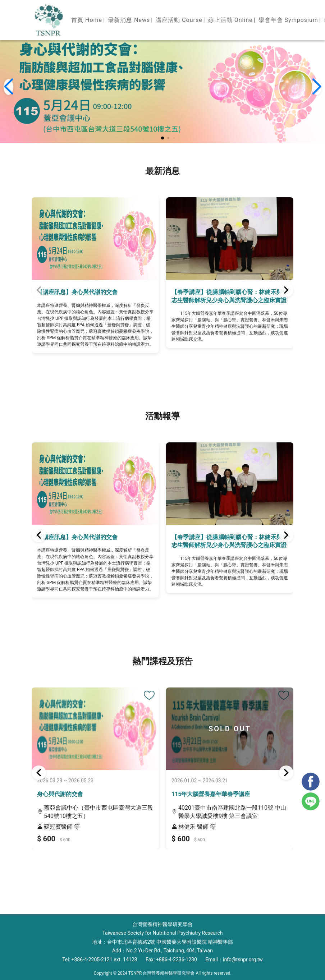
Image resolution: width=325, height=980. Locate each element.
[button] (162, 138)
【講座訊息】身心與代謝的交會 (77, 292)
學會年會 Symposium (288, 20)
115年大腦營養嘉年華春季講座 (211, 794)
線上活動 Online (230, 20)
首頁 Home (87, 20)
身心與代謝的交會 (60, 794)
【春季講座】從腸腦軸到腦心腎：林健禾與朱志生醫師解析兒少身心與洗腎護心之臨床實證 (230, 296)
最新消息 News (129, 20)
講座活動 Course (179, 20)
